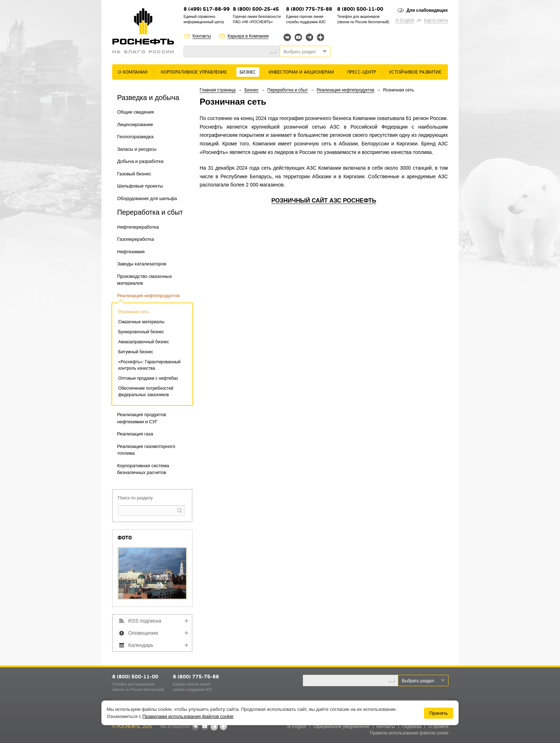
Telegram (309, 37)
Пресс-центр (362, 72)
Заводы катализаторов (142, 264)
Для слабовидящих (427, 10)
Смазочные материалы (141, 322)
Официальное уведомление (341, 727)
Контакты (202, 36)
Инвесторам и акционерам (301, 72)
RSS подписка (145, 621)
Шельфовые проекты (140, 186)
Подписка (412, 727)
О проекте (438, 727)
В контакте (195, 727)
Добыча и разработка (140, 161)
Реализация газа (135, 434)
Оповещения (143, 633)
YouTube (298, 37)
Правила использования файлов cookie (409, 733)
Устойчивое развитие (415, 72)
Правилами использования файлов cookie (188, 716)
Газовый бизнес (134, 174)
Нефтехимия (131, 252)
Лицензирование (135, 124)
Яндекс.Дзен (321, 37)
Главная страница (218, 90)
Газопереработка (136, 239)
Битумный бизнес (136, 352)
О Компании (133, 72)
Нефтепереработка (138, 227)
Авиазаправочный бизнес (144, 342)
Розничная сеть (134, 312)
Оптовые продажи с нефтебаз (148, 378)
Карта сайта (436, 20)
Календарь (141, 645)
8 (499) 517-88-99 (207, 9)
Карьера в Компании (248, 36)
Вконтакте (287, 37)
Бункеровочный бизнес (141, 332)
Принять (439, 713)
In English (405, 20)
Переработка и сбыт (288, 90)
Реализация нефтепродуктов (148, 296)
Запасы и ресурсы (137, 149)
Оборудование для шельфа (147, 198)
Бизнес (248, 72)
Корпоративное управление (194, 72)
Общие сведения (136, 112)
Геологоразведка (135, 137)
